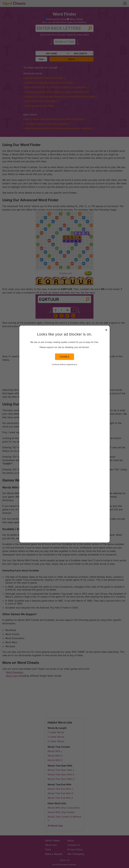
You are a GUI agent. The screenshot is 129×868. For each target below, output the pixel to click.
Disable (64, 357)
